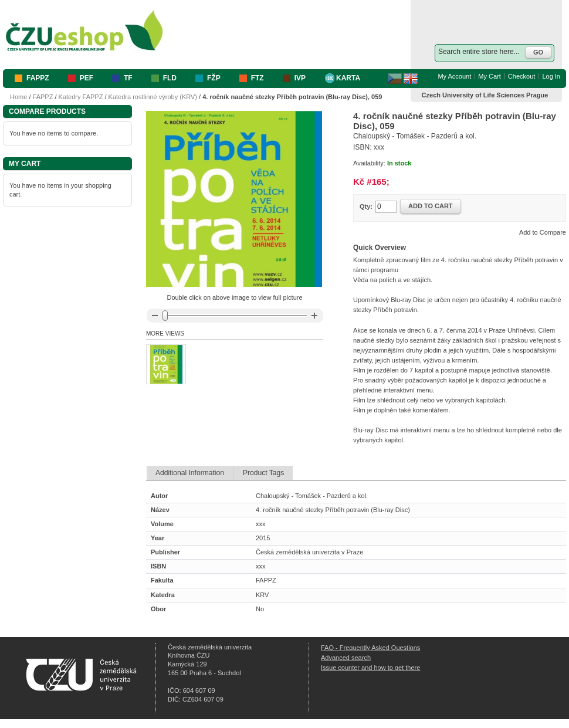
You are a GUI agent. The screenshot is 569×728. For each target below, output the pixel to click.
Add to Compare (543, 232)
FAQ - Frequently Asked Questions (370, 648)
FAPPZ (43, 97)
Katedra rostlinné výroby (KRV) (153, 97)
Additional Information (190, 473)
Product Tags (263, 473)
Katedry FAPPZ (81, 97)
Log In (551, 76)
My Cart (490, 76)
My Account (454, 76)
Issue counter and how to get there (370, 668)
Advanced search (346, 658)
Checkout (521, 76)
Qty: (366, 206)
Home (18, 97)
